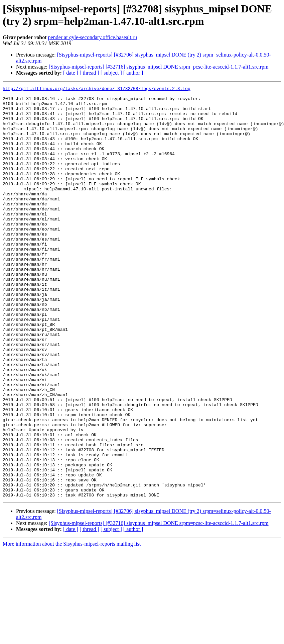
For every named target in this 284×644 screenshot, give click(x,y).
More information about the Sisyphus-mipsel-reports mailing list (72, 626)
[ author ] (133, 73)
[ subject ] (111, 73)
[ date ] (71, 73)
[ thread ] (89, 73)
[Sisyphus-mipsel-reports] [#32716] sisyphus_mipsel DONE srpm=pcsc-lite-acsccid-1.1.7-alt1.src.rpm (159, 67)
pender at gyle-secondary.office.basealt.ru (93, 37)
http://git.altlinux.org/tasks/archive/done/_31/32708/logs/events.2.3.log (97, 89)
